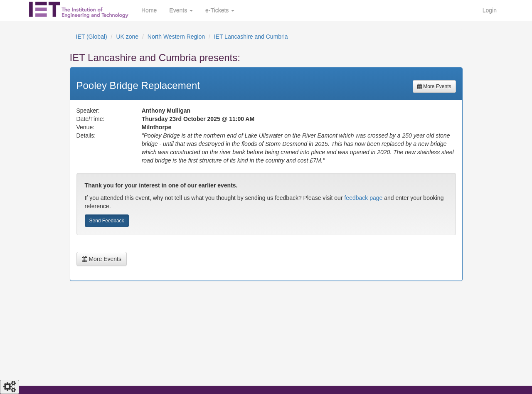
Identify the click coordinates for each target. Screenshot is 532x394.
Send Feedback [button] (107, 221)
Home (149, 10)
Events (181, 10)
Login (490, 10)
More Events (434, 86)
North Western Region (176, 37)
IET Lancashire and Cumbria (251, 37)
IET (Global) (92, 37)
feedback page (363, 198)
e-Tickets (220, 10)
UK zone (127, 37)
